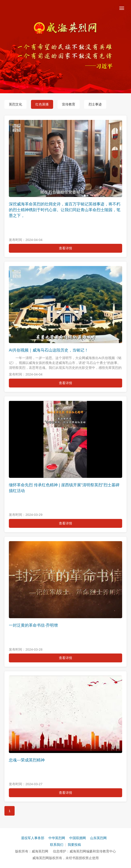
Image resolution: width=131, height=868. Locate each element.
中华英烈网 (57, 838)
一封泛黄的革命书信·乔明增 (33, 625)
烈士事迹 (95, 104)
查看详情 (65, 248)
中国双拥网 (78, 838)
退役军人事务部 (33, 838)
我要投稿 (74, 845)
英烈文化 (15, 104)
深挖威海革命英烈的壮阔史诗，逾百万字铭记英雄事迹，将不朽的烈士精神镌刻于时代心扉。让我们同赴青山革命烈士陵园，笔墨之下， (65, 210)
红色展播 (42, 104)
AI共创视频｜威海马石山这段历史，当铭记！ (49, 350)
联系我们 (57, 845)
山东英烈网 (98, 838)
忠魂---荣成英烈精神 (27, 760)
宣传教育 (69, 104)
